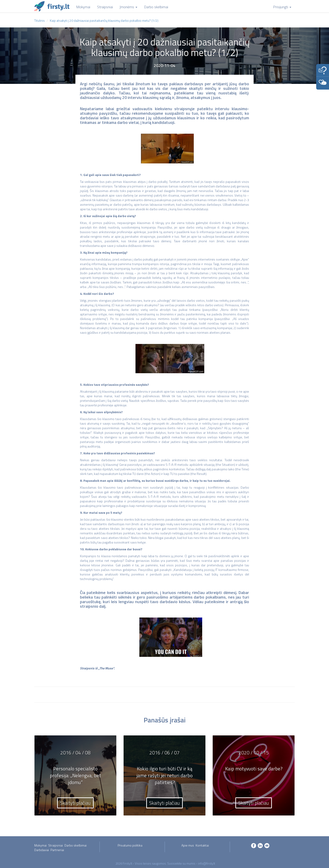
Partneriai (57, 850)
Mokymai (40, 845)
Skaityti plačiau (75, 803)
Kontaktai (202, 845)
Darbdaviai (42, 850)
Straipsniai (56, 845)
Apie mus (188, 845)
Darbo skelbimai (76, 845)
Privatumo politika (130, 845)
